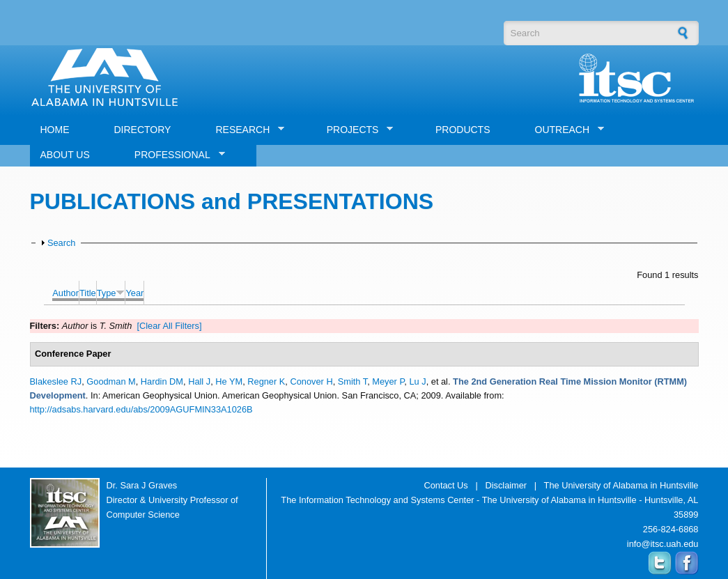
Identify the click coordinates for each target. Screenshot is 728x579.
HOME (55, 130)
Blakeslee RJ (56, 381)
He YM (229, 381)
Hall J (199, 381)
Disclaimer (506, 485)
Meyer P (388, 381)
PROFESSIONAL (175, 155)
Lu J (417, 381)
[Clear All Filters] (169, 326)
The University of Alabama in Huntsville (621, 485)
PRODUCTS (463, 130)
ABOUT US (65, 155)
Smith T (353, 381)
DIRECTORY (143, 130)
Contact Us (446, 485)
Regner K (266, 381)
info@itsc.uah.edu (663, 544)
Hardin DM (162, 381)
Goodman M (111, 381)
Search (62, 243)
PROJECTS (355, 130)
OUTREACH (565, 130)
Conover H (311, 381)
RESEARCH (245, 130)
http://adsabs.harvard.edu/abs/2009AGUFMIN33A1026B (141, 409)
